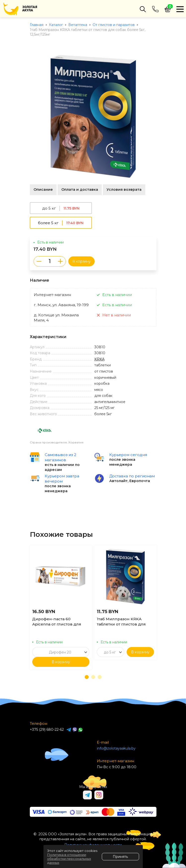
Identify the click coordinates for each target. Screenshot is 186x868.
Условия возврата (124, 190)
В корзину (81, 261)
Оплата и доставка (80, 190)
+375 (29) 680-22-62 (47, 730)
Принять (120, 857)
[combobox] (61, 652)
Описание (43, 190)
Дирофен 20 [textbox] (60, 652)
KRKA (99, 359)
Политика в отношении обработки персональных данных (69, 859)
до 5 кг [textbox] (110, 652)
